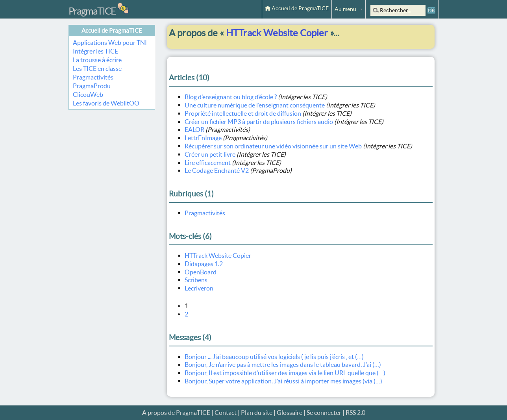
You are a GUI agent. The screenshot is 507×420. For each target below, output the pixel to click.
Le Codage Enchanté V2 (217, 170)
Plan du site (257, 413)
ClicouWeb (88, 94)
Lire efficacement (208, 163)
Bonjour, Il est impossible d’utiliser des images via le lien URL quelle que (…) (285, 373)
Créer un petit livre (210, 154)
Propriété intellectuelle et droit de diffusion (243, 113)
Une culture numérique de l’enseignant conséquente (255, 105)
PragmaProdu (92, 86)
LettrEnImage (203, 138)
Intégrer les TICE (95, 51)
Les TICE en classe (97, 68)
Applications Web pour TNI (110, 43)
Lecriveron (199, 288)
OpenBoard (201, 272)
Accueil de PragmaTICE (297, 8)
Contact (226, 413)
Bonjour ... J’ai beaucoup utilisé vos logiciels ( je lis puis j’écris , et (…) (274, 357)
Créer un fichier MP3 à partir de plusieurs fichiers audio (259, 122)
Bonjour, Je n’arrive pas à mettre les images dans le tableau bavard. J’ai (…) (283, 364)
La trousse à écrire (97, 60)
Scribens (196, 280)
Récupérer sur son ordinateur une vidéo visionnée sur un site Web (273, 146)
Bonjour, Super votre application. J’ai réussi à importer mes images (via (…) (283, 381)
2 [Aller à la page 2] (186, 314)
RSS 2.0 (355, 413)
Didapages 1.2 (204, 264)
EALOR (194, 130)
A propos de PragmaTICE (176, 413)
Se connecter (324, 413)
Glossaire (290, 413)
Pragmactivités (93, 77)
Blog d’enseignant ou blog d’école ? (231, 97)
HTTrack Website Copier (218, 255)
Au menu (345, 9)
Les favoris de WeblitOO (106, 103)
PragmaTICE (92, 11)
